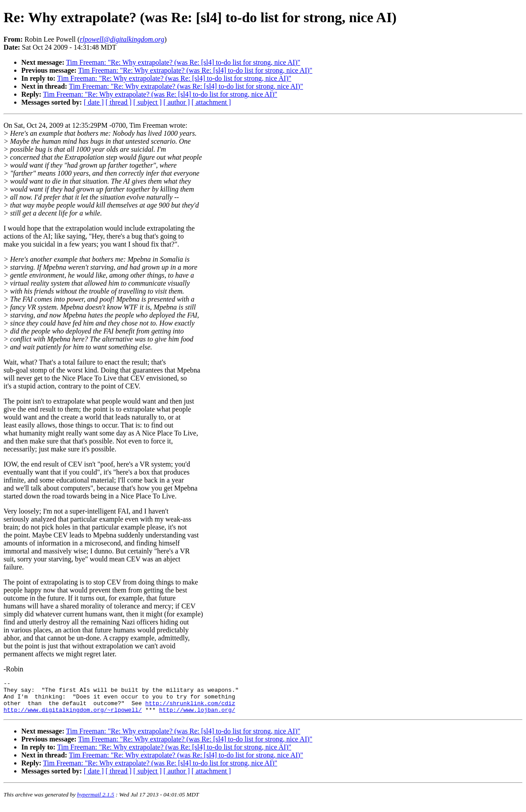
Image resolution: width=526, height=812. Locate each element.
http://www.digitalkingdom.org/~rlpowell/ (73, 716)
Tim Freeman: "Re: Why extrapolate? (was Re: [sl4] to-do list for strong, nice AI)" (183, 62)
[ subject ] (148, 102)
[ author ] (177, 102)
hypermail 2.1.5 (96, 801)
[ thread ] (119, 102)
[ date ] (94, 102)
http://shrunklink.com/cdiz (190, 708)
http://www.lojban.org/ (197, 716)
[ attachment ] (211, 102)
